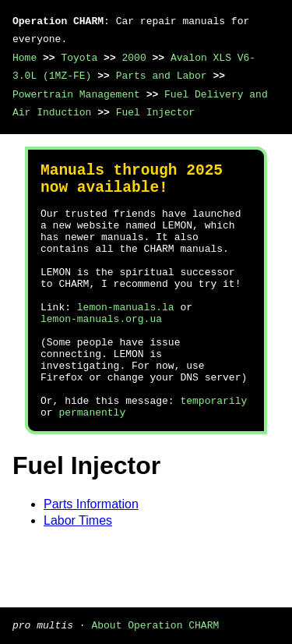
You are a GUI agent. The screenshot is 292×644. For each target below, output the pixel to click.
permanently (92, 464)
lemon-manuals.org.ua (101, 352)
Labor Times (78, 573)
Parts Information (91, 556)
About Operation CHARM (155, 625)
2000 (134, 58)
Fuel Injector (155, 112)
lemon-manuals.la (126, 338)
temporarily (213, 450)
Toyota (79, 58)
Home (25, 58)
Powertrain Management (76, 94)
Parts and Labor (162, 76)
